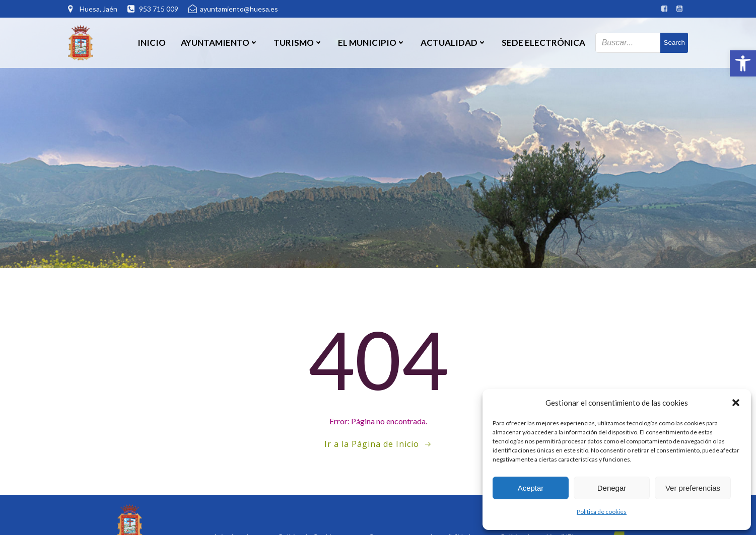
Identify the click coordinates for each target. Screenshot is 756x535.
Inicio (152, 43)
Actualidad (454, 43)
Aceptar (531, 488)
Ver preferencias (693, 488)
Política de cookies (602, 512)
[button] (743, 63)
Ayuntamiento (220, 43)
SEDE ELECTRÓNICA (543, 43)
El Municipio (372, 43)
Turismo (298, 43)
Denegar (612, 488)
